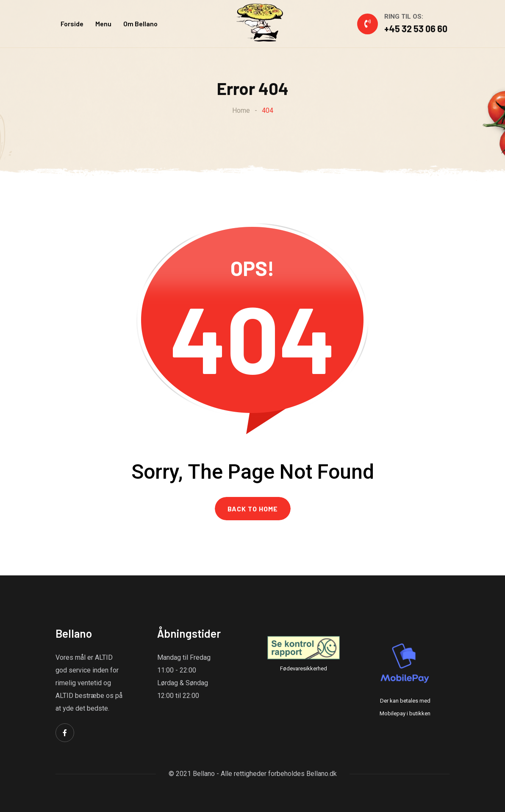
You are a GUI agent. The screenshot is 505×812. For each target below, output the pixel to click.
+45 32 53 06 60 (416, 28)
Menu (103, 24)
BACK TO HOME (253, 509)
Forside (72, 24)
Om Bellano (140, 24)
